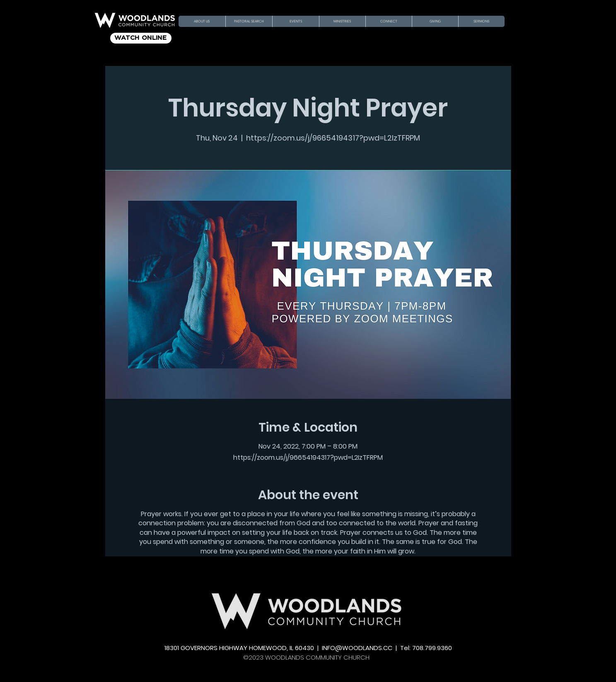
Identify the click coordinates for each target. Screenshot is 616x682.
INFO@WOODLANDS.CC (357, 648)
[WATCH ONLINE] (141, 38)
